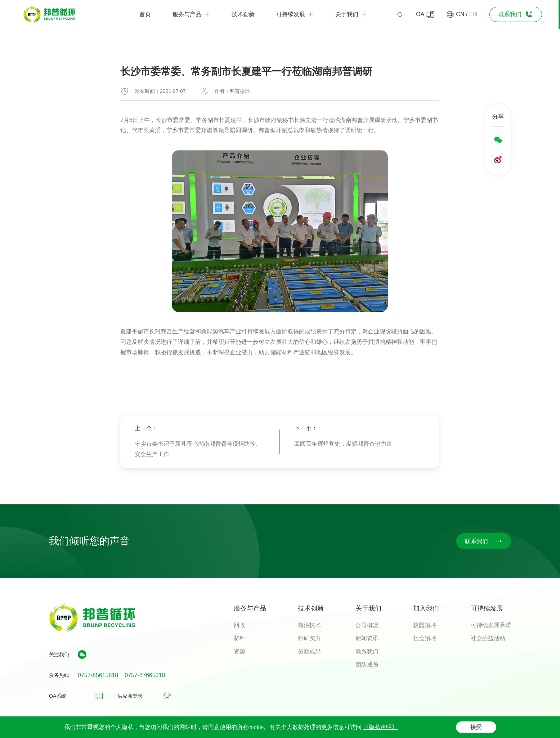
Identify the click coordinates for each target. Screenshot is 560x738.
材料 (239, 638)
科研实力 (309, 638)
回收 (239, 625)
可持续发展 (487, 608)
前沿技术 (309, 625)
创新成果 (309, 651)
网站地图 (501, 726)
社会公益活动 (488, 638)
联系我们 (367, 651)
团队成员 (367, 665)
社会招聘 (425, 638)
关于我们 (368, 608)
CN (460, 14)
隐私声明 (471, 726)
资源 (239, 651)
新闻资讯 (367, 638)
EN (473, 14)
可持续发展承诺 (491, 625)
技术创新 (311, 608)
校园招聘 (425, 625)
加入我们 (426, 608)
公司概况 (367, 625)
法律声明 (441, 726)
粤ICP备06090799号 (195, 727)
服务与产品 (250, 608)
